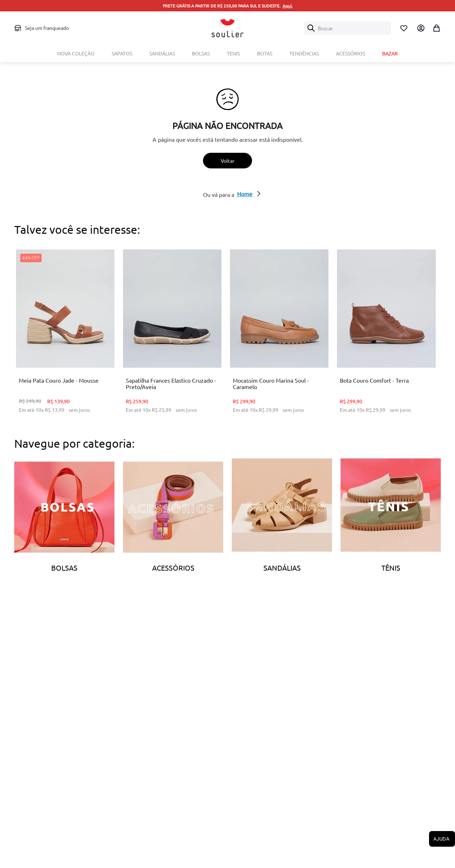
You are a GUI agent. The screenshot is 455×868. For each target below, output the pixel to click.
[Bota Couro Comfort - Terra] (386, 336)
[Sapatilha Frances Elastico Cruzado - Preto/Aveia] (172, 336)
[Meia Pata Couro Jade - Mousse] (65, 336)
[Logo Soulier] (227, 28)
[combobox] (347, 28)
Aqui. (288, 6)
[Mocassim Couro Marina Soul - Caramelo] (279, 336)
